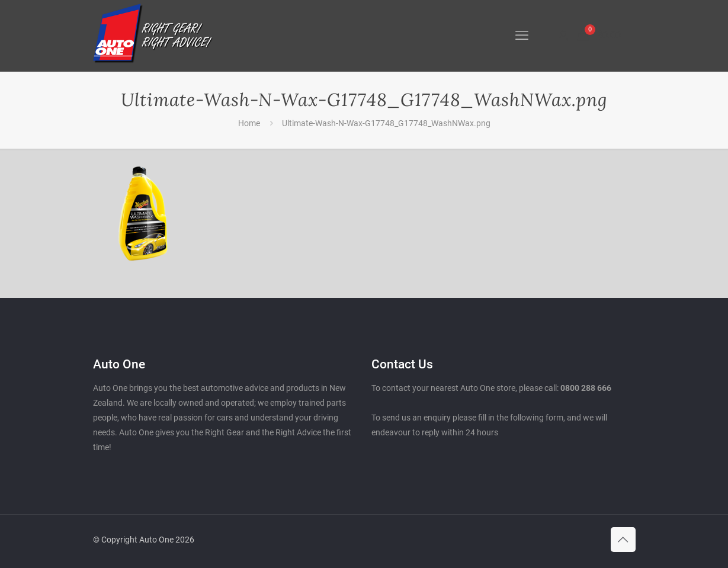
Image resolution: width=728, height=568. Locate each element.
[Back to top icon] (623, 540)
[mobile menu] (522, 36)
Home (249, 123)
